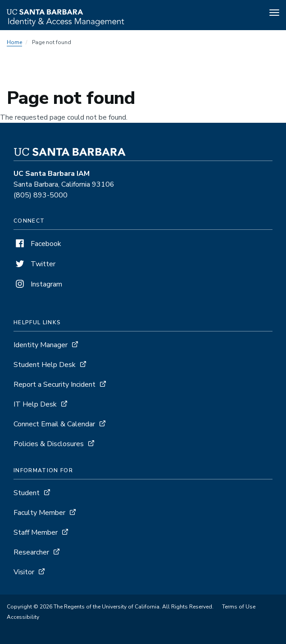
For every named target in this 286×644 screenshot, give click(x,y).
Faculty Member (39, 513)
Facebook (37, 244)
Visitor (24, 572)
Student (27, 493)
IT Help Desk (35, 404)
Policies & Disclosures (49, 444)
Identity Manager (41, 345)
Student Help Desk (45, 365)
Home (14, 42)
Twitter (34, 264)
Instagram (38, 284)
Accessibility (23, 617)
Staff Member (36, 532)
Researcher (31, 552)
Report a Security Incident (54, 385)
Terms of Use (239, 607)
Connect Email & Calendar (54, 424)
